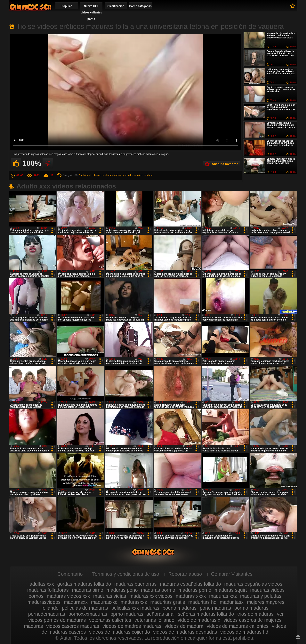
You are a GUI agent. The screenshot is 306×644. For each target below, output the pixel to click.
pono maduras (215, 608)
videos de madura (184, 626)
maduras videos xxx (68, 596)
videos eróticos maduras (140, 175)
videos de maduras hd (244, 632)
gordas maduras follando (84, 584)
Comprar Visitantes (232, 574)
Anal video (84, 175)
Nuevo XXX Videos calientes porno (91, 12)
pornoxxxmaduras (88, 614)
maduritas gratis (168, 602)
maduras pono (122, 590)
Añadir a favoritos (225, 164)
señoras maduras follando (206, 614)
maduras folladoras (48, 590)
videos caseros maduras (73, 626)
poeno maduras (180, 608)
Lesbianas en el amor (102, 175)
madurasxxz (134, 602)
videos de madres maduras (132, 626)
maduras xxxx (191, 596)
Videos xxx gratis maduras (30, 7)
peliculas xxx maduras (135, 608)
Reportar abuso (185, 574)
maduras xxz (223, 596)
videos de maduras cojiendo (120, 632)
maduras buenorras (136, 584)
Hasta (298, 637)
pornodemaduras (47, 614)
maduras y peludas (261, 596)
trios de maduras (255, 614)
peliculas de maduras (85, 608)
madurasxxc (104, 602)
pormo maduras (251, 608)
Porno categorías (140, 6)
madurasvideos (44, 602)
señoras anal (161, 614)
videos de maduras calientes (238, 626)
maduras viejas (110, 596)
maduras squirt (231, 590)
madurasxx (76, 602)
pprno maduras (127, 614)
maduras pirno (88, 590)
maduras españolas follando (190, 584)
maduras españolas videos (253, 584)
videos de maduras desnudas (185, 632)
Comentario (70, 574)
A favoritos (293, 6)
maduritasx (232, 602)
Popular (67, 6)
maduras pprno (195, 590)
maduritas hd (202, 602)
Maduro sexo (120, 175)
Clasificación (116, 6)
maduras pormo (158, 590)
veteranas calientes (110, 620)
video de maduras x (199, 620)
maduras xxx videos (151, 596)
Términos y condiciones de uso (126, 574)
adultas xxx (42, 584)
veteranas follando (154, 620)
